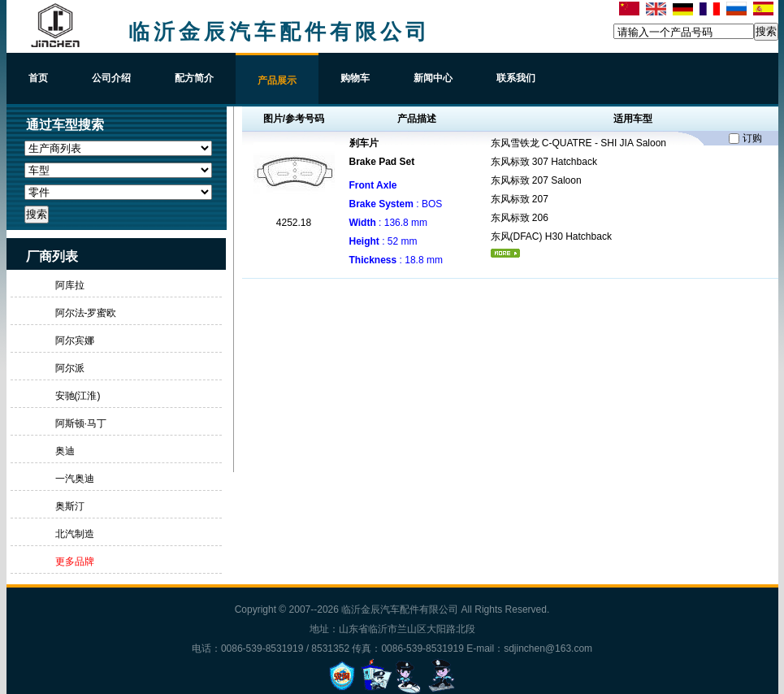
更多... (505, 253)
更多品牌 (75, 562)
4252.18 (294, 223)
